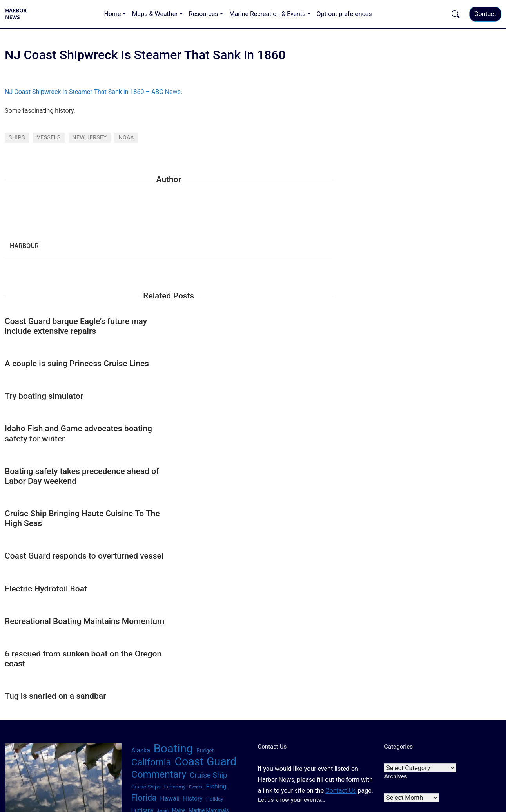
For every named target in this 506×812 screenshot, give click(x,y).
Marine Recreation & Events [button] (268, 14)
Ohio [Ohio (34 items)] (221, 661)
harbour (24, 246)
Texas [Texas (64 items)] (189, 710)
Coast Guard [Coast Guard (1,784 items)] (205, 588)
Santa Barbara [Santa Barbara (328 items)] (157, 696)
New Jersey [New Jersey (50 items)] (219, 650)
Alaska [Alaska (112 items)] (141, 577)
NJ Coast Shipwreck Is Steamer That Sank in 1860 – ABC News (93, 92)
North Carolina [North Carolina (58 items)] (196, 661)
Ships (17, 137)
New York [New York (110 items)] (163, 661)
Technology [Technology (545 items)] (155, 709)
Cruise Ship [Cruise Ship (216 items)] (209, 602)
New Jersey (90, 137)
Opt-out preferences (344, 14)
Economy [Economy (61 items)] (175, 614)
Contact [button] (485, 14)
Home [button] (113, 14)
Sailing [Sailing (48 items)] (138, 685)
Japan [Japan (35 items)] (163, 637)
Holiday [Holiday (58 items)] (215, 626)
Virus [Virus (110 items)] (139, 721)
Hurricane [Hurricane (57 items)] (142, 637)
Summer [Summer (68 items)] (213, 697)
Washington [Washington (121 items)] (166, 721)
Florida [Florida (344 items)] (144, 625)
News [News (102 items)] (139, 661)
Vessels (49, 137)
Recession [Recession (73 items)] (197, 674)
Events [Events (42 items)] (196, 614)
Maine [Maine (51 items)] (179, 637)
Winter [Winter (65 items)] (226, 722)
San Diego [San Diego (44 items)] (159, 685)
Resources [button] (204, 14)
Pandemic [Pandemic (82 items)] (168, 674)
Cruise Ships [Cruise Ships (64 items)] (146, 613)
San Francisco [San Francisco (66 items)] (190, 685)
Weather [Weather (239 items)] (201, 721)
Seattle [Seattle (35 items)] (193, 698)
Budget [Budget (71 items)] (205, 577)
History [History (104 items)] (193, 625)
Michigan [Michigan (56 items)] (142, 650)
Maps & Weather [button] (155, 14)
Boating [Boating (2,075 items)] (173, 575)
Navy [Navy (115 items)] (196, 649)
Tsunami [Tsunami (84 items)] (234, 710)
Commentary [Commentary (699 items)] (159, 601)
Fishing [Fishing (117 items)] (216, 613)
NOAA (126, 137)
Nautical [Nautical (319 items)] (171, 649)
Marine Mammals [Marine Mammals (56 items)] (209, 637)
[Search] (80, 667)
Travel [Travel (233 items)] (209, 710)
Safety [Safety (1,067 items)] (228, 673)
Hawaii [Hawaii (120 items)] (170, 625)
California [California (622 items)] (151, 589)
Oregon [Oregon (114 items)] (141, 674)
